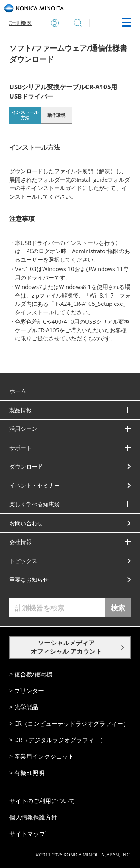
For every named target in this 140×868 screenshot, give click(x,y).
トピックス (23, 561)
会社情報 (21, 542)
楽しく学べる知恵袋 (35, 504)
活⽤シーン (23, 429)
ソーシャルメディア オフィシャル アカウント (66, 647)
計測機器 (21, 23)
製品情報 (21, 410)
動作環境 (56, 115)
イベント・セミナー (35, 485)
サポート (21, 448)
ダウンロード (26, 466)
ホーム (18, 391)
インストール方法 (25, 115)
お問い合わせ (26, 523)
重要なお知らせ (29, 579)
